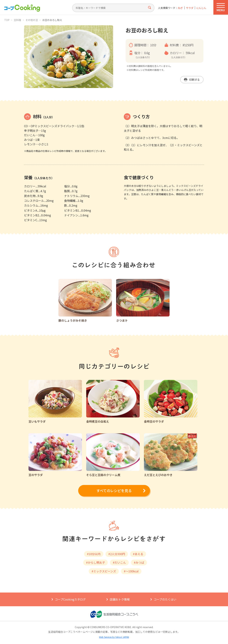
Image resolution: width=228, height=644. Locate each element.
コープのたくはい (165, 599)
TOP (7, 20)
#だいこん (119, 562)
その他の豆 (32, 20)
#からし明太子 (95, 562)
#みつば (139, 562)
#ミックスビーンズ (104, 571)
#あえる (138, 554)
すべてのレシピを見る (114, 491)
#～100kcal (131, 571)
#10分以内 (94, 554)
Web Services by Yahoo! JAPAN (114, 637)
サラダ (190, 8)
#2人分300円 (117, 554)
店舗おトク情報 (120, 599)
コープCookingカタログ (70, 599)
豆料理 (17, 20)
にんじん (201, 8)
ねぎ (180, 8)
